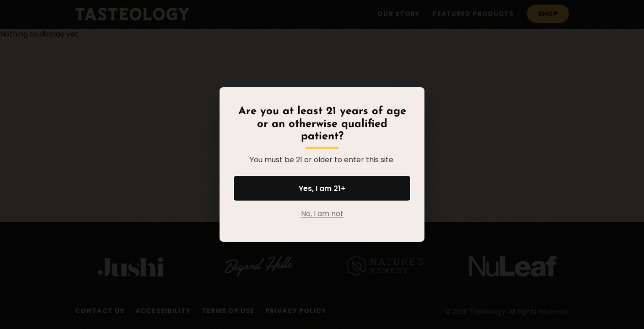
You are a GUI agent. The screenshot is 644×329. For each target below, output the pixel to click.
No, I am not (322, 214)
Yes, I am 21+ (322, 188)
